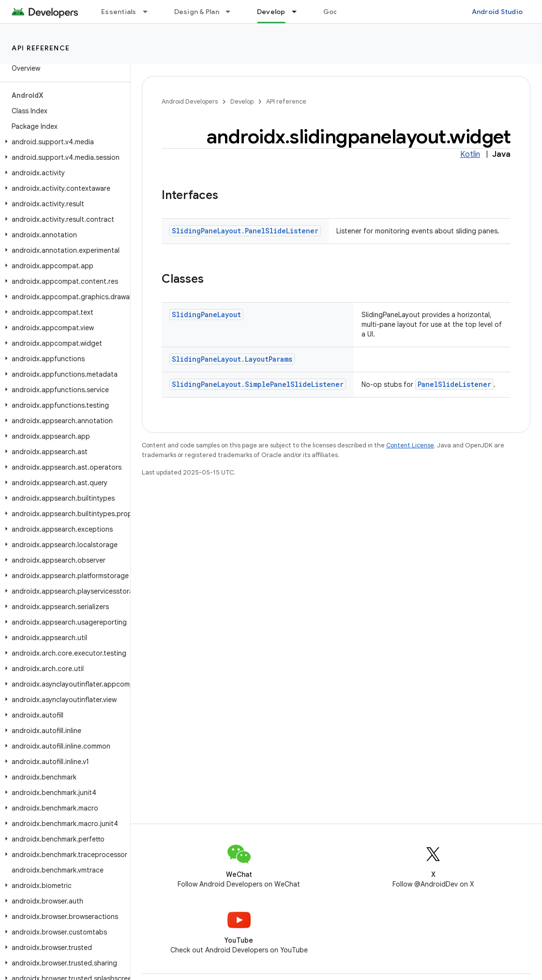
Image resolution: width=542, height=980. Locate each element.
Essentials (119, 12)
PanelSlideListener (454, 384)
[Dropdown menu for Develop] (299, 12)
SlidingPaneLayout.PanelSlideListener (245, 231)
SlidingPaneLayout (206, 314)
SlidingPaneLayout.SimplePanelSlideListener (258, 384)
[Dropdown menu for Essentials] (150, 12)
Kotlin (470, 154)
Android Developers (190, 101)
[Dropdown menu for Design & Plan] (232, 12)
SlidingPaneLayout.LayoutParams (232, 359)
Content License (410, 445)
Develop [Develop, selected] (271, 12)
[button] (63, 142)
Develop (242, 101)
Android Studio (497, 12)
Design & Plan (197, 12)
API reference (41, 48)
